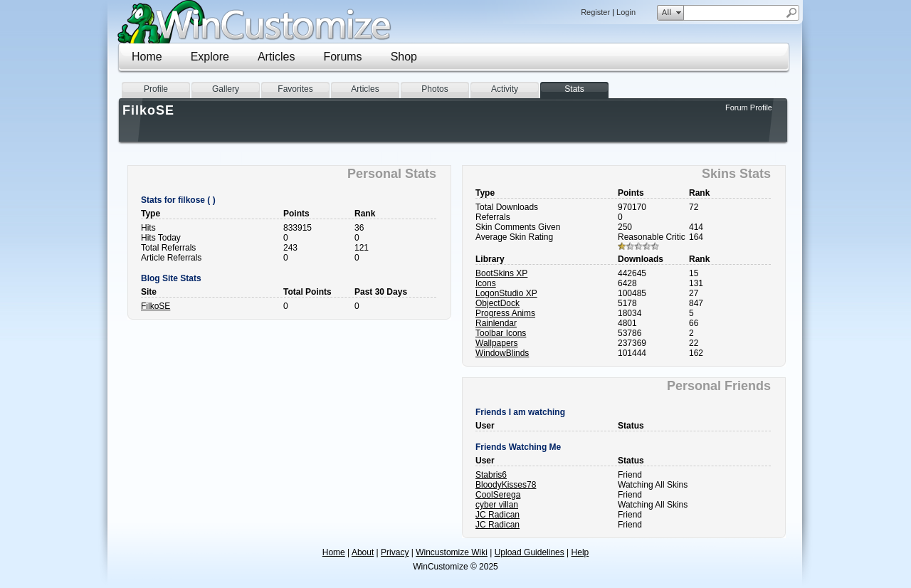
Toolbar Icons (501, 333)
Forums (342, 57)
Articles (276, 57)
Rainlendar (496, 323)
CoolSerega (498, 495)
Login (626, 12)
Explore (210, 57)
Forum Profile (749, 107)
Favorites (295, 89)
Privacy (395, 552)
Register (595, 12)
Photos (435, 89)
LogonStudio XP (506, 293)
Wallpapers (497, 343)
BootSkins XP (501, 273)
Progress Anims (505, 313)
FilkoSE (156, 306)
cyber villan (497, 505)
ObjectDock (497, 303)
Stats (574, 89)
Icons (486, 283)
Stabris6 (491, 475)
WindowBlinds (502, 353)
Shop (404, 57)
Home (147, 57)
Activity (505, 89)
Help (580, 552)
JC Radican (497, 515)
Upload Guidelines (530, 552)
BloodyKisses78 (506, 485)
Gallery (226, 89)
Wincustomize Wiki (452, 552)
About (363, 552)
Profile (156, 89)
